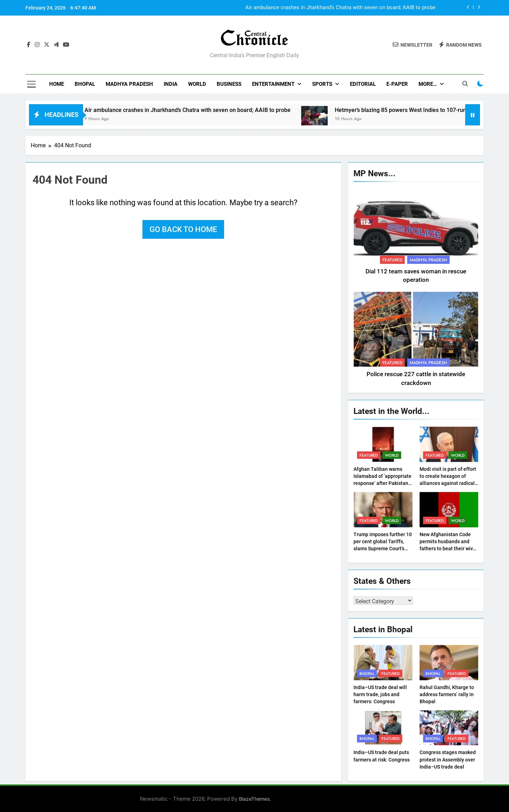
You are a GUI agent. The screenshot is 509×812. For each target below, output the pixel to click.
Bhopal (85, 84)
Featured (392, 260)
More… (428, 84)
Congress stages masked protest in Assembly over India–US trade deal (448, 759)
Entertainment (273, 84)
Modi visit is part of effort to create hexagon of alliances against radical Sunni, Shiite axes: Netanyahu (448, 483)
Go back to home (183, 229)
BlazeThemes (254, 799)
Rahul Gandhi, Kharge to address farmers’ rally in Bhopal (447, 694)
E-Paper (397, 84)
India (171, 84)
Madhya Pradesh (129, 84)
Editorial (363, 84)
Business (229, 84)
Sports (322, 84)
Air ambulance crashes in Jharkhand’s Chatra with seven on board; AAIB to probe (340, 8)
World (197, 84)
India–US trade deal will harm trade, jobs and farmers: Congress (380, 694)
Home (57, 84)
